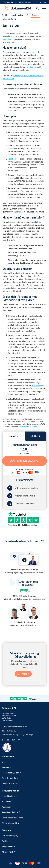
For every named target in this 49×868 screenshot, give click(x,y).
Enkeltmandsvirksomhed (14, 818)
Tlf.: (9, 731)
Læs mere (23, 674)
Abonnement (8, 852)
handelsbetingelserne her (28, 426)
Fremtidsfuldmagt (11, 796)
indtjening (36, 386)
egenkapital (8, 39)
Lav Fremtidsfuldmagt (25, 461)
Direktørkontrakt (10, 823)
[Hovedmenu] (44, 8)
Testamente (8, 801)
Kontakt (6, 767)
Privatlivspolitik (10, 778)
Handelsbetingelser (11, 773)
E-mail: (14, 727)
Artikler (6, 841)
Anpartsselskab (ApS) (12, 812)
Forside (5, 15)
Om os (6, 762)
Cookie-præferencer (12, 784)
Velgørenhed (8, 846)
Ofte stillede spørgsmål (13, 835)
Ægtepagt (7, 807)
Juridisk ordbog (17, 15)
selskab (33, 52)
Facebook (12, 159)
